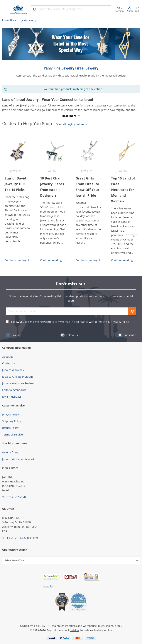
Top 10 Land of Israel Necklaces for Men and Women (123, 190)
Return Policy (10, 428)
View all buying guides (72, 124)
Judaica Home (9, 20)
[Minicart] (137, 9)
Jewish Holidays (12, 397)
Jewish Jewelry (29, 20)
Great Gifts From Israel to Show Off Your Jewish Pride (87, 187)
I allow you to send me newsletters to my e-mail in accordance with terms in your (70, 322)
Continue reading (17, 260)
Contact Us (9, 363)
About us (8, 357)
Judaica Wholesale (13, 370)
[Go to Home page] (18, 9)
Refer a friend (11, 452)
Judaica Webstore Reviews (18, 383)
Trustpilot (47, 586)
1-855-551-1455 (16, 538)
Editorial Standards (14, 390)
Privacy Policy (121, 322)
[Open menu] (4, 9)
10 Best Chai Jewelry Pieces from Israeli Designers (52, 187)
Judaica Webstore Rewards (19, 459)
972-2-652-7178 (16, 497)
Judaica (74, 630)
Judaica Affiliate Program (17, 377)
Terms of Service (12, 434)
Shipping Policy (12, 421)
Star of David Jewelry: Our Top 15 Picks (15, 184)
